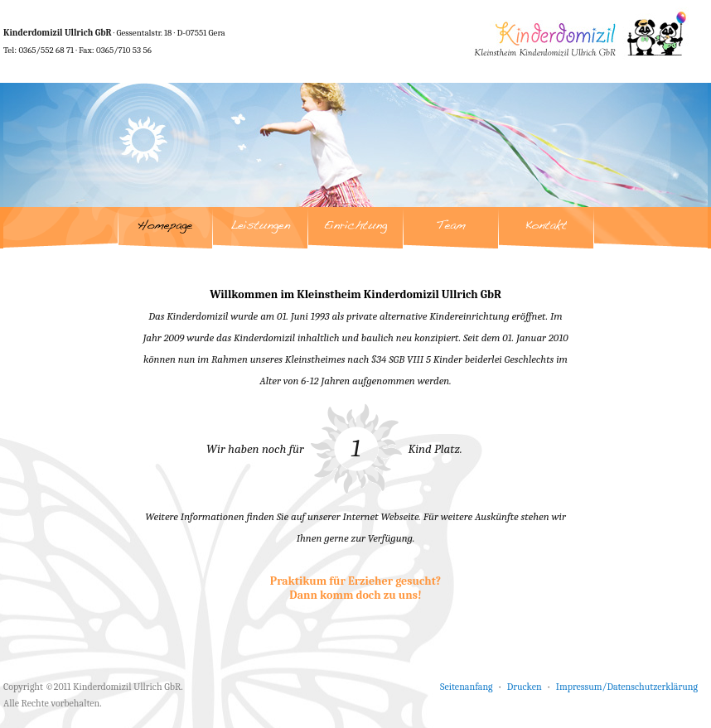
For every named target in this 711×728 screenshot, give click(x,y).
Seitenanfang (467, 687)
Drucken (525, 687)
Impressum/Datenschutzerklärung (627, 687)
